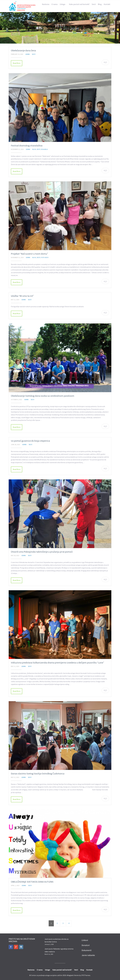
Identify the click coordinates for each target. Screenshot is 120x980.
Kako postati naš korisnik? (79, 4)
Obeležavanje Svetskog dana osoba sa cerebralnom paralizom (43, 396)
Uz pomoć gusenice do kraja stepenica (30, 441)
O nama (54, 4)
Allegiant (70, 975)
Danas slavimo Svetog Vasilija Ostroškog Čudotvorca (38, 774)
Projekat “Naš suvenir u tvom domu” (29, 254)
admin (28, 54)
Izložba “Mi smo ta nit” (22, 296)
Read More (17, 63)
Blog (100, 4)
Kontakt (107, 4)
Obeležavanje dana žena (23, 50)
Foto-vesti (45, 257)
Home (56, 31)
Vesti (94, 4)
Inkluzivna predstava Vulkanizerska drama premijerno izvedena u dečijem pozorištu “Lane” (57, 663)
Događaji (44, 149)
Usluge (62, 4)
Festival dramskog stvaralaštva (27, 146)
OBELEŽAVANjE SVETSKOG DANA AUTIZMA (32, 882)
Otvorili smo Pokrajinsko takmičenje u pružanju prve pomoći (42, 552)
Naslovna (46, 4)
